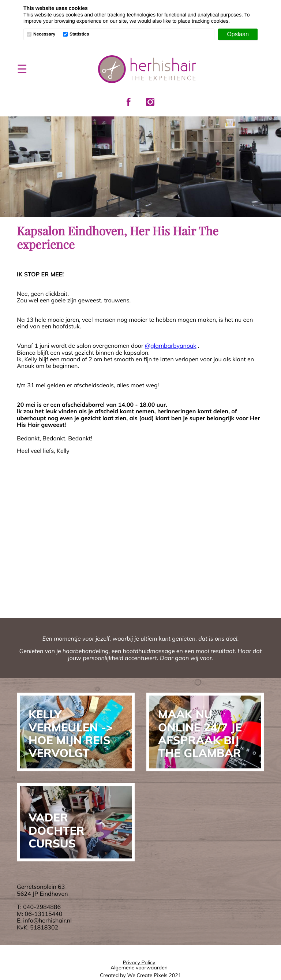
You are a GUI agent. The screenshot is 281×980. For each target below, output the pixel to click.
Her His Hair (147, 69)
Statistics (79, 34)
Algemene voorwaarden (139, 968)
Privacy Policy (139, 962)
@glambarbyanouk (171, 346)
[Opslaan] (238, 34)
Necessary (44, 34)
